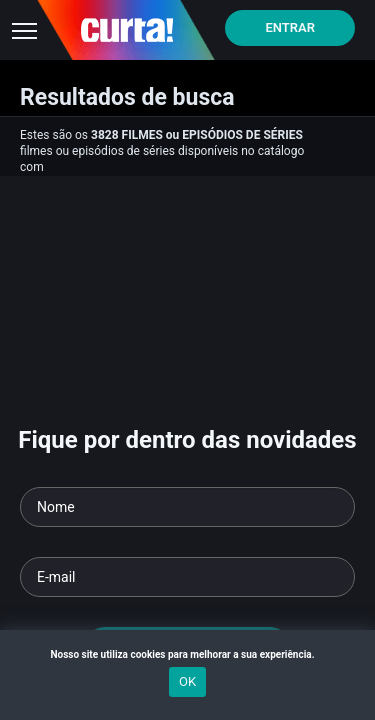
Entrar (290, 27)
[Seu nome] (187, 507)
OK (187, 681)
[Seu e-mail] (187, 577)
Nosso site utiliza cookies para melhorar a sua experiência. (187, 654)
